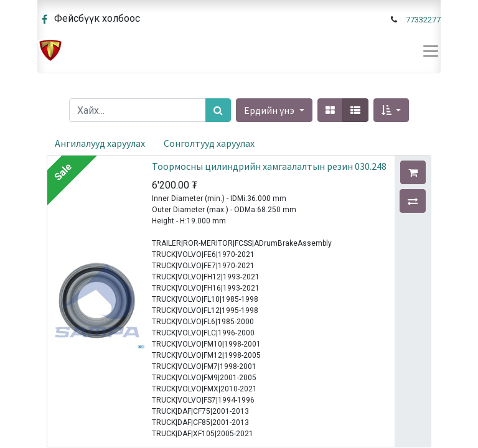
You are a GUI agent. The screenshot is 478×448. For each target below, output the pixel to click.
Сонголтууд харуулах (209, 143)
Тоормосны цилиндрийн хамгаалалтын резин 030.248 (269, 166)
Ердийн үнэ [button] (270, 110)
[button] (391, 110)
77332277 (423, 20)
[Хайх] (218, 110)
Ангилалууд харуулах (100, 143)
